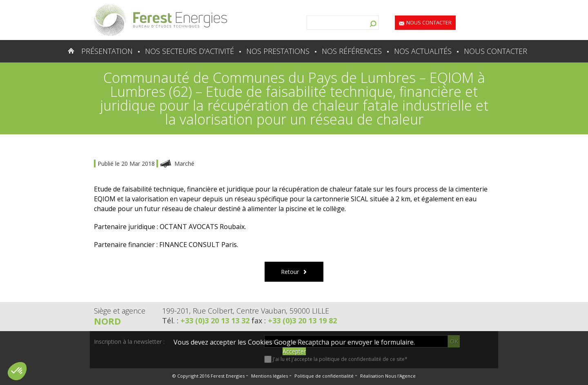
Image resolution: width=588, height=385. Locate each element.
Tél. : (207, 320)
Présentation (107, 51)
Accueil (55, 51)
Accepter (294, 351)
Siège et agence (120, 311)
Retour (290, 272)
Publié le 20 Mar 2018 (127, 164)
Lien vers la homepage (160, 20)
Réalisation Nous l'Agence (388, 376)
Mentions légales (269, 376)
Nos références (352, 51)
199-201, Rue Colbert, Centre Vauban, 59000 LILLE (246, 311)
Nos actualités (423, 51)
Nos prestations (278, 51)
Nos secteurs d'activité (189, 51)
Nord (107, 321)
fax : (294, 320)
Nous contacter (429, 22)
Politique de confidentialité (324, 376)
